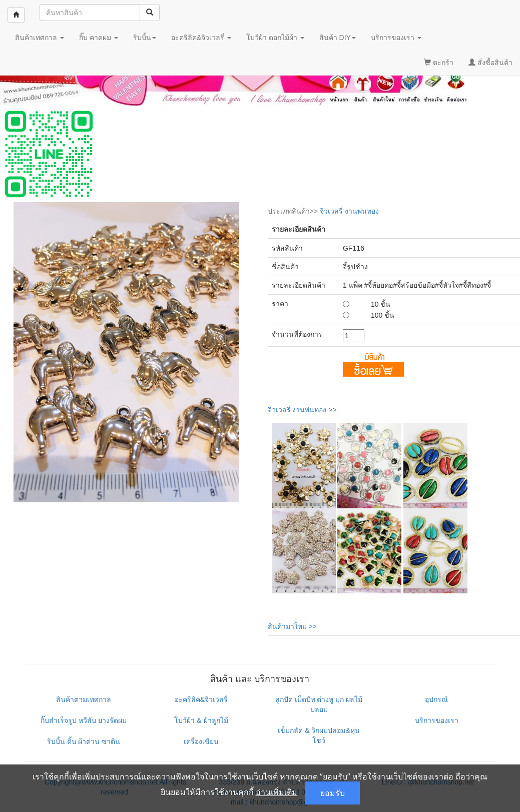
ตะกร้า (439, 63)
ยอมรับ (333, 793)
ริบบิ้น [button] (145, 38)
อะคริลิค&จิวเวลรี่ (201, 699)
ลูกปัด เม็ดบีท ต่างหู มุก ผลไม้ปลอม (319, 704)
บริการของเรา (437, 720)
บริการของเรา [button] (396, 38)
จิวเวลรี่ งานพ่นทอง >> (302, 410)
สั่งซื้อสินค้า (490, 63)
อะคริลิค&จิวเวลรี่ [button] (201, 38)
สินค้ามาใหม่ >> (292, 626)
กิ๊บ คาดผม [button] (99, 38)
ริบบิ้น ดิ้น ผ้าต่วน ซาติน (84, 741)
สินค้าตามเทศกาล (84, 699)
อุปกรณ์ (436, 699)
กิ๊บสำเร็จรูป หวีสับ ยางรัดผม (84, 720)
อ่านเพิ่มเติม (277, 792)
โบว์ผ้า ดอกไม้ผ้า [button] (275, 38)
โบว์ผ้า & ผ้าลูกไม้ (201, 720)
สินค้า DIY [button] (338, 38)
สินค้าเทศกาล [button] (40, 38)
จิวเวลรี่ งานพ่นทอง (349, 211)
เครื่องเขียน (201, 741)
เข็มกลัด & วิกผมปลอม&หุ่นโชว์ (319, 735)
